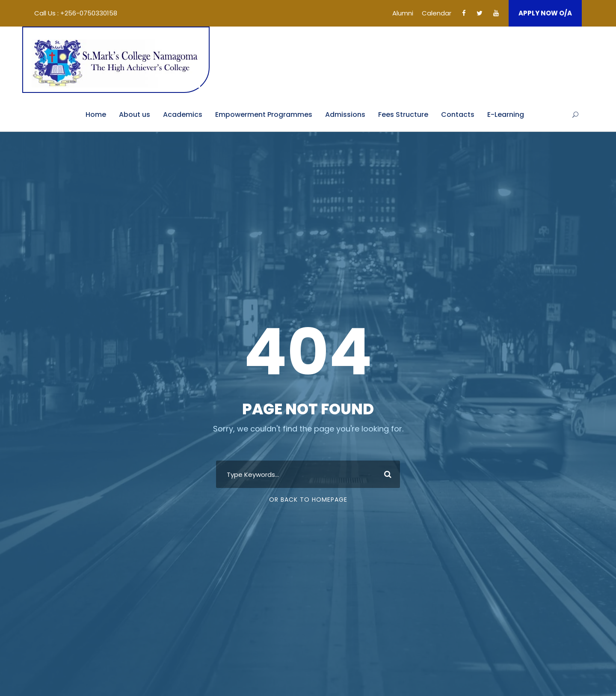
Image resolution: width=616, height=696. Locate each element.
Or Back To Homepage (308, 500)
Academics (183, 115)
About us (135, 115)
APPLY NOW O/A (545, 13)
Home (96, 115)
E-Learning (506, 115)
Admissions (345, 115)
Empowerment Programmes (264, 115)
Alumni (403, 13)
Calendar (437, 13)
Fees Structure (403, 115)
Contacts (458, 115)
